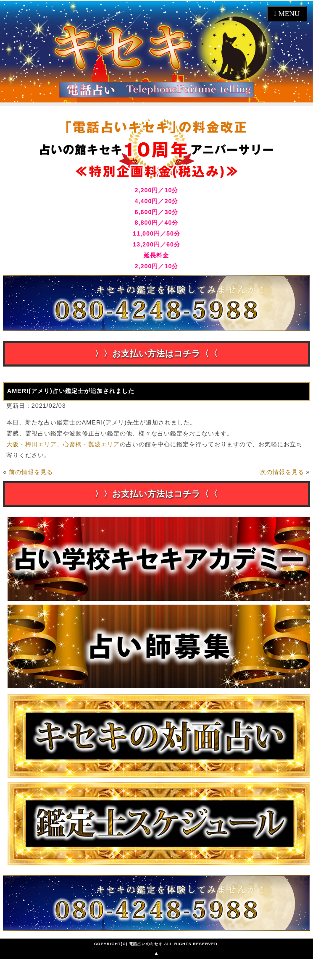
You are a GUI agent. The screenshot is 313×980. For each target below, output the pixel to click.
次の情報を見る (282, 472)
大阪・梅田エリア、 (35, 444)
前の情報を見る (31, 472)
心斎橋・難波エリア (91, 444)
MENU (288, 14)
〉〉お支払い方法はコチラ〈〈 (156, 354)
